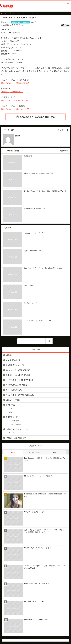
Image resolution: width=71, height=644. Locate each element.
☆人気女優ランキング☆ (15, 365)
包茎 (10, 409)
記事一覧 (65, 151)
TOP (3, 13)
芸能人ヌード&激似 (13, 400)
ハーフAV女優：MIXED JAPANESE (19, 380)
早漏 (10, 412)
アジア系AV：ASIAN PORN (16, 385)
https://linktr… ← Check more (14, 100)
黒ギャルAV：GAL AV (14, 390)
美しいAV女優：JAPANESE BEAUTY (20, 395)
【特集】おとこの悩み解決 (16, 438)
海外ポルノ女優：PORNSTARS (21, 22)
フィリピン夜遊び (16, 424)
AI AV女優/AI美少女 (13, 360)
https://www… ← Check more (14, 83)
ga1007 (34, 22)
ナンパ (11, 433)
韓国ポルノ (10, 355)
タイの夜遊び (14, 421)
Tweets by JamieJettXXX (12, 92)
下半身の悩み (11, 405)
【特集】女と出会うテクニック (18, 429)
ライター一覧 (63, 130)
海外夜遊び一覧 (12, 417)
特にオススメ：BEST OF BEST (18, 370)
